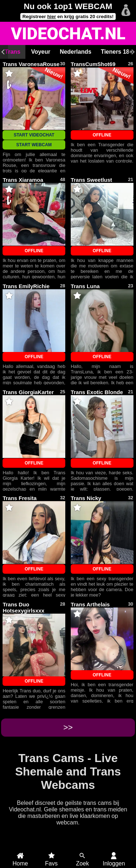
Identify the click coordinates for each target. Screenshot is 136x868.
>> (68, 727)
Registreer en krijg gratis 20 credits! (68, 17)
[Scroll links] (4, 52)
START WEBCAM (34, 145)
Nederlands (76, 52)
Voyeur (41, 52)
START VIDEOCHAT (34, 135)
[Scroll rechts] (132, 52)
